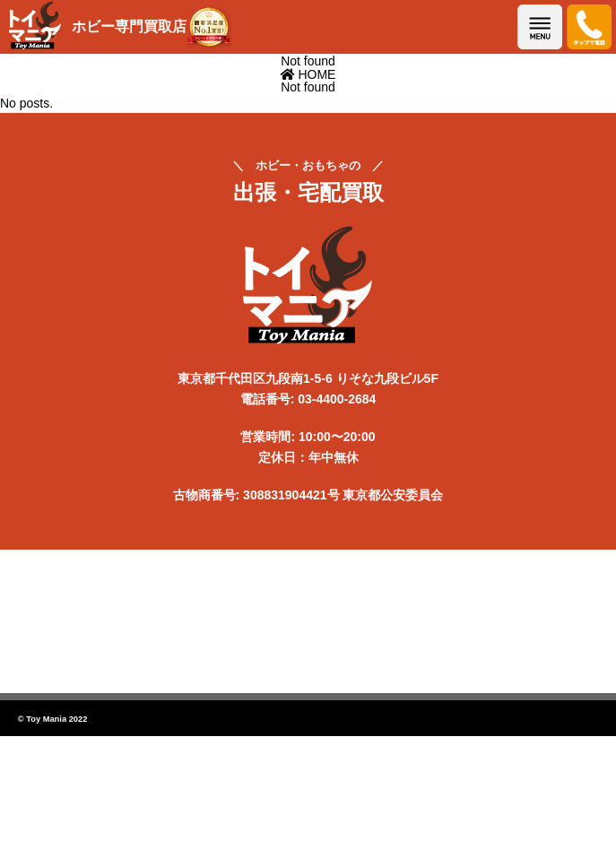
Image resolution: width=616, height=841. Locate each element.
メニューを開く (540, 27)
